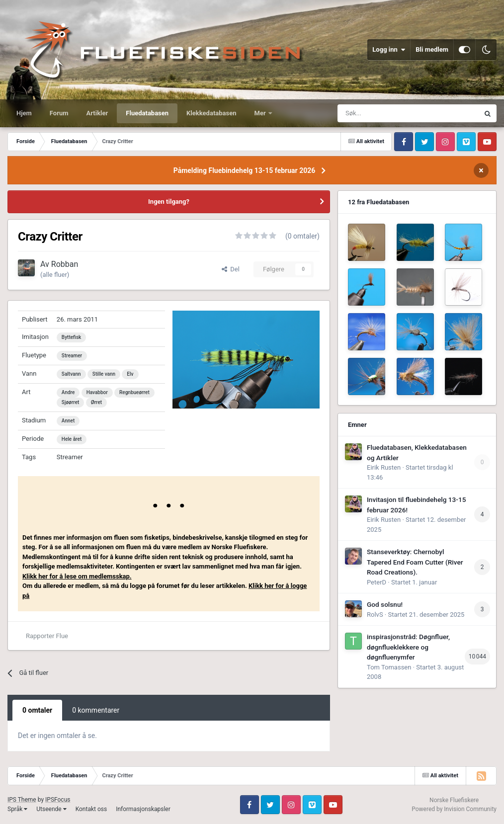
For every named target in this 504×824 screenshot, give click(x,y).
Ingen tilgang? (169, 202)
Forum (59, 113)
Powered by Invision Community (454, 809)
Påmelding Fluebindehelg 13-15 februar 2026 (245, 170)
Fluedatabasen (147, 113)
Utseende (51, 809)
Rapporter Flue (47, 636)
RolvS (375, 615)
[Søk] (383, 113)
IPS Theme (22, 800)
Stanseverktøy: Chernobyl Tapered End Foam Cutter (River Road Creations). (415, 562)
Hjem (24, 113)
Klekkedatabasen (211, 113)
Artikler (97, 113)
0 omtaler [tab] (37, 710)
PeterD (377, 582)
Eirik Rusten (384, 467)
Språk (17, 809)
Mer (261, 113)
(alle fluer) (55, 275)
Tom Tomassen (389, 667)
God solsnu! (385, 604)
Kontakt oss (91, 809)
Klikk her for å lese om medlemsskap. (77, 576)
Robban (65, 264)
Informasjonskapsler (143, 809)
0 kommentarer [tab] (96, 710)
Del (231, 269)
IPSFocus (58, 800)
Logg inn (389, 50)
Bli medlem (432, 49)
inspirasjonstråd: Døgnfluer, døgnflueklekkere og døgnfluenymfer (408, 647)
